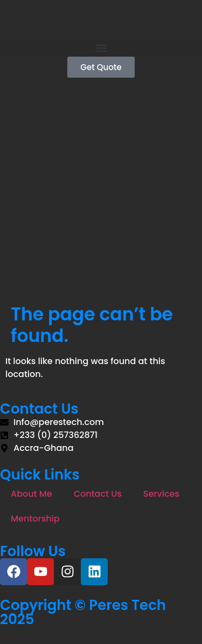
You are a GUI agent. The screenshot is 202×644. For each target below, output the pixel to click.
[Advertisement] (101, 197)
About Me (32, 494)
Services (161, 494)
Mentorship (35, 519)
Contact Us (98, 494)
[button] (101, 48)
